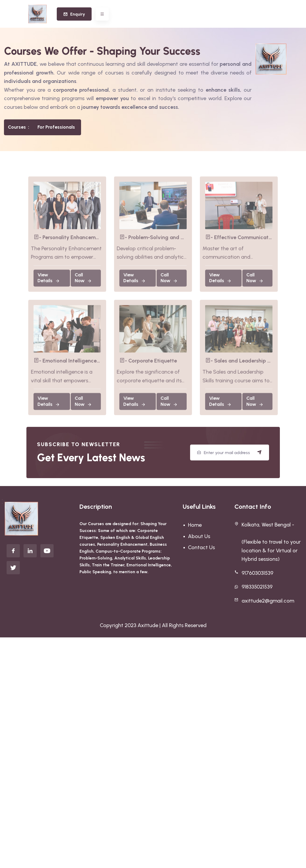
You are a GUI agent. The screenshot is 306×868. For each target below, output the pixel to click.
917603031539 (257, 573)
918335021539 (257, 587)
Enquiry (74, 14)
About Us (199, 536)
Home (195, 525)
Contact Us (201, 547)
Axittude (148, 625)
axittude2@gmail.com (268, 601)
